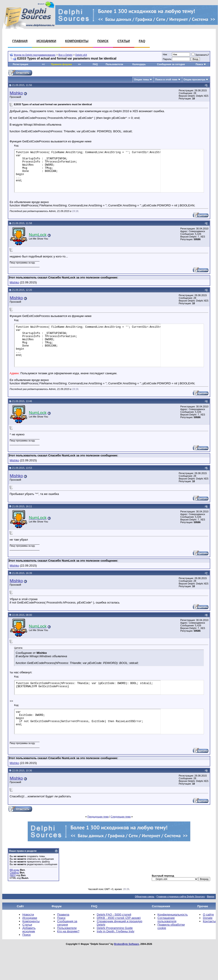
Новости (28, 915)
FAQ (142, 41)
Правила (63, 915)
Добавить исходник (29, 930)
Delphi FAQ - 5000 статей (114, 915)
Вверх (211, 897)
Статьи (124, 41)
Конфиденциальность (173, 915)
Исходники (46, 41)
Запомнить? (200, 55)
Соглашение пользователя (167, 920)
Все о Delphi (65, 55)
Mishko (16, 93)
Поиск (103, 41)
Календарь (139, 64)
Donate (208, 918)
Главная (20, 41)
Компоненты (77, 41)
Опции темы (142, 79)
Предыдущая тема (98, 817)
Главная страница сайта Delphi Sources (181, 897)
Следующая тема (121, 817)
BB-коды (14, 870)
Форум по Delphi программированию (35, 55)
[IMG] (13, 875)
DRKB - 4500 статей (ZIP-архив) (119, 918)
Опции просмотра (194, 79)
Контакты (209, 921)
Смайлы (14, 873)
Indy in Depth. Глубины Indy (115, 931)
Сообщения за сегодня (171, 64)
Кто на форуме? (68, 931)
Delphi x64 (81, 55)
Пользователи (114, 64)
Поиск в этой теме (166, 79)
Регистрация (20, 64)
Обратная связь (144, 897)
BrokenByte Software (127, 944)
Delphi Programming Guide (115, 928)
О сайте (208, 915)
